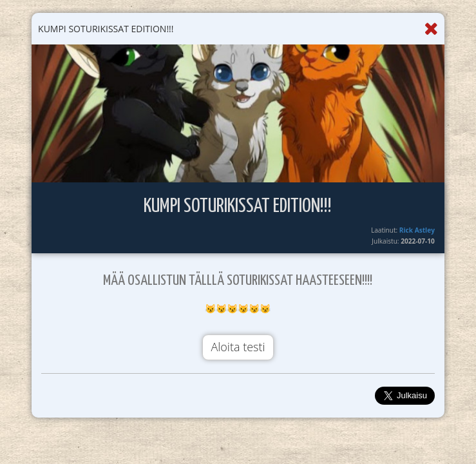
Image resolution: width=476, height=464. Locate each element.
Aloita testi (238, 347)
